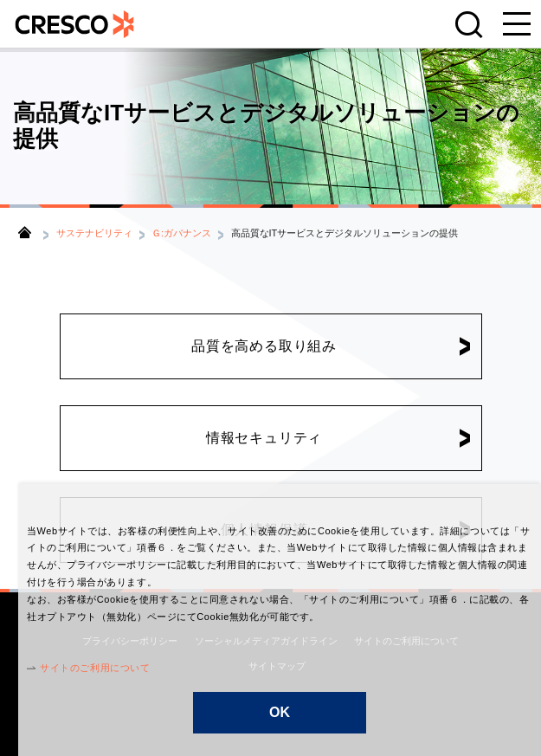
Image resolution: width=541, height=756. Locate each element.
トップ (25, 232)
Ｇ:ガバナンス (181, 233)
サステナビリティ (94, 233)
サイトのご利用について (77, 668)
